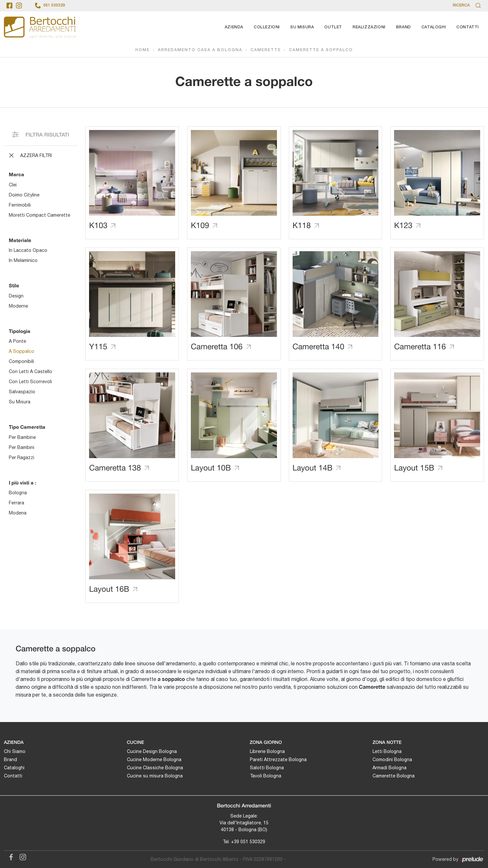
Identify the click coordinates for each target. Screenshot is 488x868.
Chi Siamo (15, 751)
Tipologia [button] (20, 331)
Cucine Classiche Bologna (155, 768)
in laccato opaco (28, 250)
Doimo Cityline (24, 195)
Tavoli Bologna (266, 776)
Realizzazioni (369, 27)
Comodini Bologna (392, 759)
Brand (404, 27)
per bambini (22, 447)
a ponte (17, 341)
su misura (20, 402)
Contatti (468, 27)
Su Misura (302, 27)
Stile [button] (14, 285)
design (16, 296)
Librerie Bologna (267, 751)
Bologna (18, 493)
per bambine (22, 437)
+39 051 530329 (248, 842)
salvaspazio (22, 392)
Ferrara (16, 503)
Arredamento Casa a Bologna (200, 50)
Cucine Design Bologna (152, 751)
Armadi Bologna (389, 768)
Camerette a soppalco (321, 50)
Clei (13, 185)
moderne (18, 306)
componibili (21, 361)
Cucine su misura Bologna (155, 776)
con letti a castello (31, 371)
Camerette (266, 50)
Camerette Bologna (394, 776)
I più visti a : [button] (23, 483)
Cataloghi (434, 27)
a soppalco (22, 351)
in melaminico (23, 260)
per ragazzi (22, 457)
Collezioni (267, 27)
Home (143, 50)
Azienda (234, 27)
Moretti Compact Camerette (39, 215)
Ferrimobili (20, 205)
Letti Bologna (387, 751)
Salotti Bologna (267, 768)
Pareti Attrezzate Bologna (278, 759)
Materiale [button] (20, 240)
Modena (18, 513)
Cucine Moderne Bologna (154, 759)
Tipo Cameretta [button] (27, 427)
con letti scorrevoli (30, 382)
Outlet (333, 27)
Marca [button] (16, 174)
